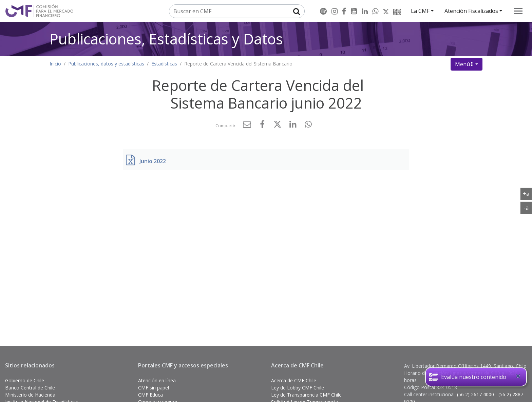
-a (528, 207)
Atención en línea (157, 380)
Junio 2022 (153, 161)
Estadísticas (164, 64)
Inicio (55, 64)
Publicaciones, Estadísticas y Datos (166, 39)
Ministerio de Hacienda (30, 395)
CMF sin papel (154, 388)
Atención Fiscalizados (471, 11)
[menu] (518, 11)
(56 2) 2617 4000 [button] (476, 394)
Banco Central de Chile (30, 388)
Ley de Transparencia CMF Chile (306, 395)
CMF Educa (150, 395)
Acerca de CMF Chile (294, 380)
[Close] (518, 376)
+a (527, 193)
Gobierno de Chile (25, 380)
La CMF (420, 11)
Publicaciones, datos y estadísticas (106, 64)
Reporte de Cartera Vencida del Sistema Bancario (238, 64)
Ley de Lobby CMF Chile (298, 388)
